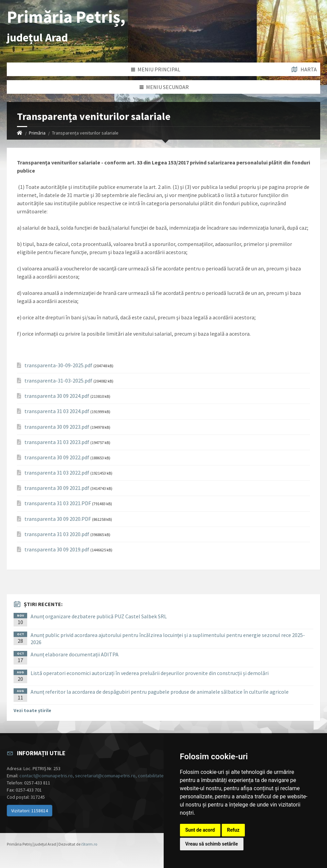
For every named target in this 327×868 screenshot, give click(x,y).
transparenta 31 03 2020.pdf (57, 534)
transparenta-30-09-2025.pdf (58, 365)
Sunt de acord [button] (200, 830)
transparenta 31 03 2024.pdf (57, 411)
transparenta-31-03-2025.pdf (58, 381)
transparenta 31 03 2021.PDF (58, 503)
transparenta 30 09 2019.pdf (57, 550)
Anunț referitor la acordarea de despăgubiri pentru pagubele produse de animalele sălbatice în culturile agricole (160, 692)
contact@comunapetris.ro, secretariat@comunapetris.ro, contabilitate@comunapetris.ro (110, 776)
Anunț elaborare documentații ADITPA (75, 654)
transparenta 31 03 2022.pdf (57, 473)
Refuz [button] (233, 830)
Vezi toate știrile (32, 710)
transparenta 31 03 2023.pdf (57, 442)
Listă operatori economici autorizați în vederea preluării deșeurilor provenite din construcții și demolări (150, 673)
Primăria (37, 133)
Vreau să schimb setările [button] (212, 844)
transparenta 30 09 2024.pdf (57, 396)
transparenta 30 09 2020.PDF (58, 519)
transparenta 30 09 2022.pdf (57, 457)
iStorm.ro (89, 844)
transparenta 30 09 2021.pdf (57, 488)
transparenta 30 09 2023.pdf (57, 427)
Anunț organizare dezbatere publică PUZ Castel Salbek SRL (99, 616)
